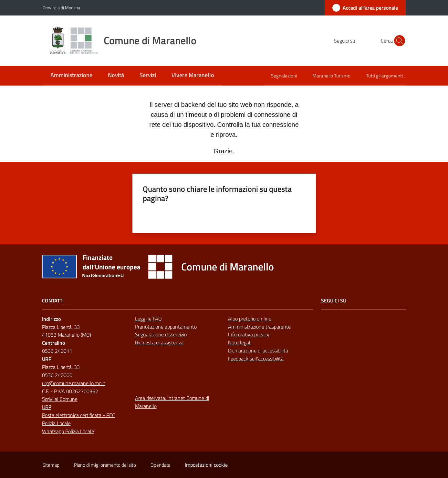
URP (47, 407)
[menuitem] (71, 76)
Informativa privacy (249, 334)
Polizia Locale (56, 423)
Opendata (160, 465)
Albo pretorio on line (250, 319)
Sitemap (51, 465)
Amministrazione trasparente (259, 327)
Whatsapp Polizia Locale (68, 431)
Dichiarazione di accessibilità (258, 351)
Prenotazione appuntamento (166, 327)
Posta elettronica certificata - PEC (78, 415)
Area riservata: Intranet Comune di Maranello (172, 402)
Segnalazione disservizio (161, 334)
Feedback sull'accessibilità (256, 359)
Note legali (240, 342)
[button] (398, 41)
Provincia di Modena (61, 8)
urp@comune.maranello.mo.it (74, 383)
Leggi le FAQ (148, 319)
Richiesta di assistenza (159, 342)
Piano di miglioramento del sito (105, 465)
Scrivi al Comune (60, 399)
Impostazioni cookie (206, 465)
